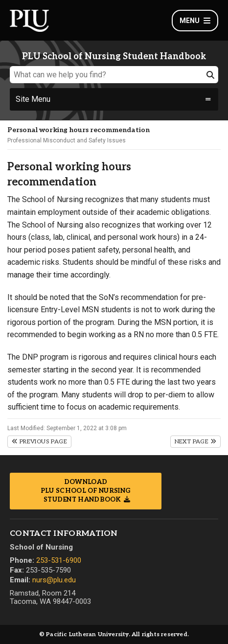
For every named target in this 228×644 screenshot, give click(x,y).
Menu (195, 21)
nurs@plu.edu (54, 580)
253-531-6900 (59, 560)
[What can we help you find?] (114, 75)
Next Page (195, 442)
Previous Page (39, 442)
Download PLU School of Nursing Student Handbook (86, 491)
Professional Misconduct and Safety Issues (67, 140)
